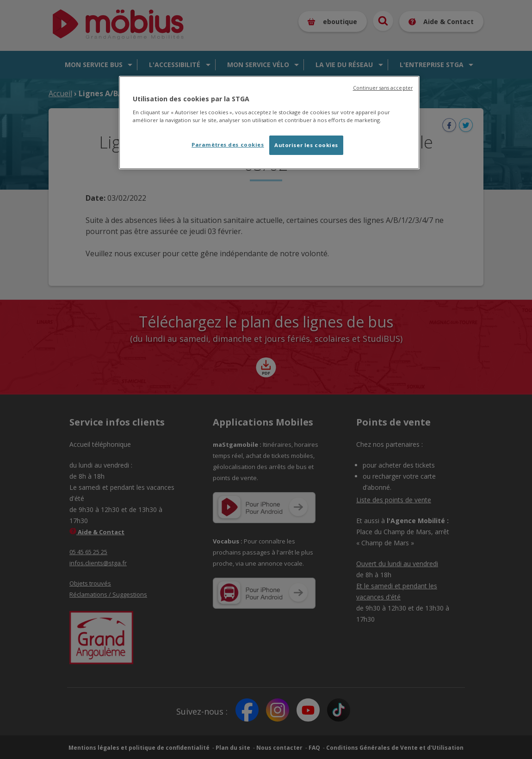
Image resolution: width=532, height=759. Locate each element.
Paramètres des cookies (228, 145)
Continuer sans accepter (383, 88)
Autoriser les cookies (306, 145)
